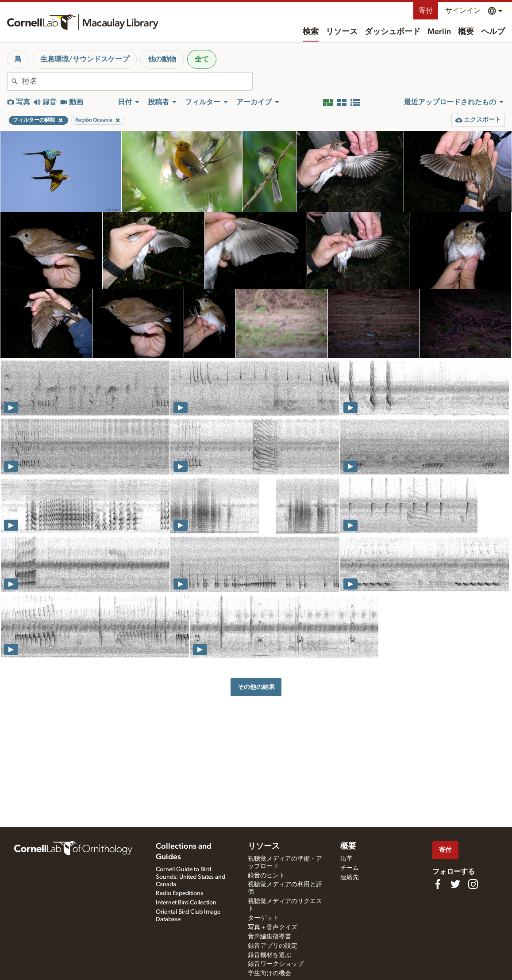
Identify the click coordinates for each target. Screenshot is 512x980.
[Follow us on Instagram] (473, 884)
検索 (311, 32)
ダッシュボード (393, 32)
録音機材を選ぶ (269, 955)
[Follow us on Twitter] (455, 884)
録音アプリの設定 (273, 946)
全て (202, 59)
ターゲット (263, 918)
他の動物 (162, 59)
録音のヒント (266, 876)
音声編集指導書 (269, 937)
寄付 (426, 11)
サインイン (463, 11)
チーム (350, 868)
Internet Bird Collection (186, 903)
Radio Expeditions (179, 893)
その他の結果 (256, 687)
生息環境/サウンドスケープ (85, 59)
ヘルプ (493, 32)
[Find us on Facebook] (438, 884)
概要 (466, 32)
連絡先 (350, 877)
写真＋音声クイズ (273, 927)
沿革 (346, 859)
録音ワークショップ (276, 964)
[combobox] (137, 81)
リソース (342, 32)
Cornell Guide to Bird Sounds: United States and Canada (191, 877)
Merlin (439, 32)
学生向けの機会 (269, 973)
